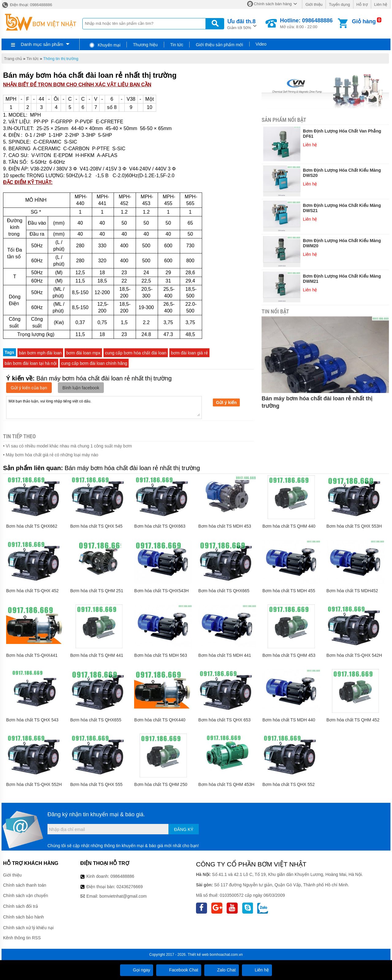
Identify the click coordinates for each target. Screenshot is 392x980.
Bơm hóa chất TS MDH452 (352, 591)
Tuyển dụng (339, 4)
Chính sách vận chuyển (26, 896)
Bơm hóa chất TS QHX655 (96, 720)
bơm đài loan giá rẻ (189, 353)
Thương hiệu (145, 45)
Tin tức (177, 45)
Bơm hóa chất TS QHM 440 (289, 526)
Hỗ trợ (362, 4)
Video (261, 44)
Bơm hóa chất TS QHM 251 (97, 591)
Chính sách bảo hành (23, 917)
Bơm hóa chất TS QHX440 (160, 720)
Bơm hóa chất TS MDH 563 (160, 655)
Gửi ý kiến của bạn (29, 388)
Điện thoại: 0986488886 (27, 5)
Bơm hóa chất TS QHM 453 (289, 655)
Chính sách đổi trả (21, 906)
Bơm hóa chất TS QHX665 (224, 591)
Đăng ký (184, 829)
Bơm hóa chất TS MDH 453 (224, 526)
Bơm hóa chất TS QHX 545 (96, 526)
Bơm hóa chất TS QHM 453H (226, 784)
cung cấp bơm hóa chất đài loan (136, 353)
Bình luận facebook (81, 388)
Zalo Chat (222, 970)
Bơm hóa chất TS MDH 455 (289, 591)
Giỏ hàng (364, 21)
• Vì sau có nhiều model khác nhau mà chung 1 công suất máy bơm (68, 446)
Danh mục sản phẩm (42, 44)
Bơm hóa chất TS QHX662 (32, 526)
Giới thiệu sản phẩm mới (219, 45)
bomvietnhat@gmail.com (123, 896)
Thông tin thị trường (61, 59)
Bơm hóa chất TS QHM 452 (353, 720)
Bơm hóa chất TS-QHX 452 (32, 591)
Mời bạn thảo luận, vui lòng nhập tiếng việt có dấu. (104, 407)
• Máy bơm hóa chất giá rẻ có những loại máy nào (51, 455)
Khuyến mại (105, 45)
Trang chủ (13, 59)
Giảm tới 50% (241, 24)
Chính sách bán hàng (273, 4)
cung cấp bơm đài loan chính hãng (94, 363)
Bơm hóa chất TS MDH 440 (289, 720)
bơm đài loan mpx (83, 353)
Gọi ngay (137, 970)
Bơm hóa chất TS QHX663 (160, 526)
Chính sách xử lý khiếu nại (28, 928)
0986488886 (123, 876)
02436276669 (130, 887)
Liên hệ (381, 4)
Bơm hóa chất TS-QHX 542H (354, 655)
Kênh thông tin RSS (22, 938)
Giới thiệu (314, 4)
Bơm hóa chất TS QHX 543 (32, 720)
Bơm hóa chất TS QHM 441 (97, 655)
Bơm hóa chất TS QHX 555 (96, 784)
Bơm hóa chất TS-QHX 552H (34, 784)
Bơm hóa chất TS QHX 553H (354, 526)
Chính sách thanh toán (25, 885)
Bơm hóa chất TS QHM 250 (161, 784)
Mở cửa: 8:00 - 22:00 (306, 23)
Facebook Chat (179, 970)
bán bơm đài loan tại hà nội (31, 363)
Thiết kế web (198, 955)
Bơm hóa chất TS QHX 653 (224, 720)
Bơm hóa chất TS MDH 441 (224, 655)
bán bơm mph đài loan (40, 353)
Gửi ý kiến (226, 402)
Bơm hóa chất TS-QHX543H (161, 591)
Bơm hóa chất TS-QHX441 (32, 655)
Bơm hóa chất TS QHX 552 (289, 784)
